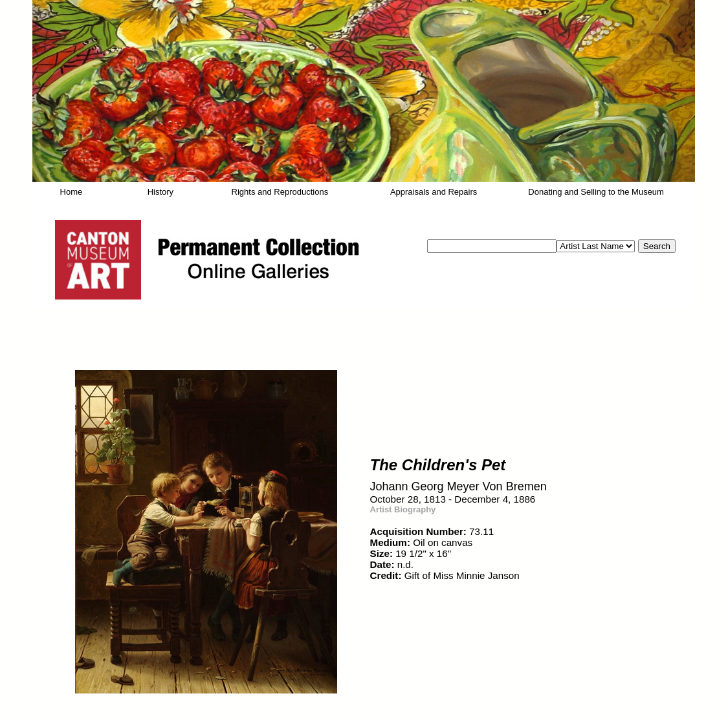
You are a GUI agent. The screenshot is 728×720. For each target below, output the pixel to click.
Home (72, 192)
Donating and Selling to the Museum (596, 192)
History (160, 192)
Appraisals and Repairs (434, 192)
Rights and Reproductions (280, 192)
